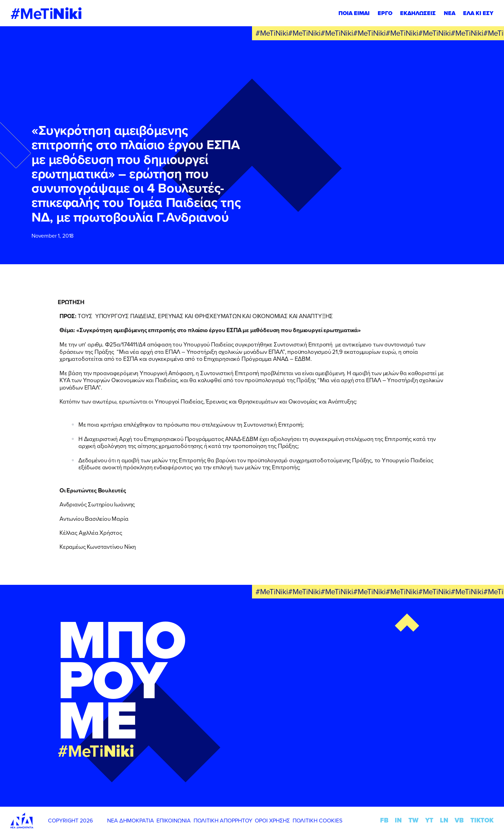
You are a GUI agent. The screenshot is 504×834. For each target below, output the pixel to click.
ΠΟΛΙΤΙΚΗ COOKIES (317, 820)
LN (444, 820)
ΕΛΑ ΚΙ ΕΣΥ (478, 13)
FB (384, 820)
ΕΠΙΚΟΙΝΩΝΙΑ (174, 820)
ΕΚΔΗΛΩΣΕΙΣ (418, 13)
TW (414, 820)
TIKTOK (482, 820)
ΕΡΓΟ (385, 13)
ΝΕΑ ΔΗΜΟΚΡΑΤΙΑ (131, 820)
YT (429, 820)
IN (398, 820)
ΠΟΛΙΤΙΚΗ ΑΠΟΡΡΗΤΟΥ (223, 820)
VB (459, 820)
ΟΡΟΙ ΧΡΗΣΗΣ (272, 820)
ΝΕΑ (450, 13)
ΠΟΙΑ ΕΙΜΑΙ (354, 13)
